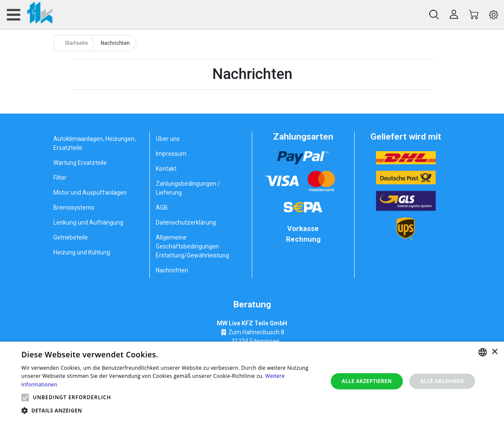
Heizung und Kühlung (82, 252)
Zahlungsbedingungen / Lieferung (188, 188)
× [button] (494, 352)
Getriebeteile (71, 237)
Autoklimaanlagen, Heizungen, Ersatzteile (95, 143)
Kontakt (166, 169)
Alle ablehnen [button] (442, 381)
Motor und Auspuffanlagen (90, 193)
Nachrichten (172, 270)
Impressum (171, 154)
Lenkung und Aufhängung (88, 222)
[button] (25, 398)
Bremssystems (74, 208)
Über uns (168, 139)
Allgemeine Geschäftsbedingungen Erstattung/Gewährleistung (192, 246)
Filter (60, 178)
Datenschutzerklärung (186, 222)
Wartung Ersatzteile (80, 163)
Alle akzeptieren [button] (367, 381)
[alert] (252, 381)
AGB (162, 208)
